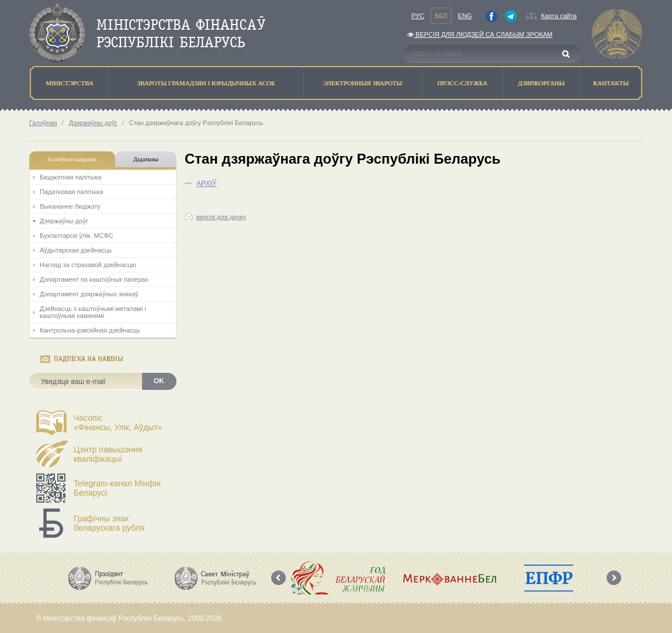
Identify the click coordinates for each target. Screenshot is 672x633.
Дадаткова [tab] (146, 159)
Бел (441, 16)
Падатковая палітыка (71, 192)
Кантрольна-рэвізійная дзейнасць (90, 330)
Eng (465, 16)
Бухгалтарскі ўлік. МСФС (77, 236)
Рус (418, 16)
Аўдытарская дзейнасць (76, 250)
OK (159, 381)
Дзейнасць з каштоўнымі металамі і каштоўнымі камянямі (93, 312)
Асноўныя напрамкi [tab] (72, 159)
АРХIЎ (206, 184)
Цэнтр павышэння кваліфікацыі (108, 454)
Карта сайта (559, 16)
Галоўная (43, 123)
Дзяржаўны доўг (93, 123)
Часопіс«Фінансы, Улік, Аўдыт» (118, 423)
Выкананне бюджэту (70, 206)
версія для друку (221, 217)
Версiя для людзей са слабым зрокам (480, 34)
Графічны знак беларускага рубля (109, 523)
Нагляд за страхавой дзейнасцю (88, 265)
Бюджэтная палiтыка (71, 177)
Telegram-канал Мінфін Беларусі (117, 488)
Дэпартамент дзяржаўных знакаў (89, 294)
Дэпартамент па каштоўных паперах (94, 279)
